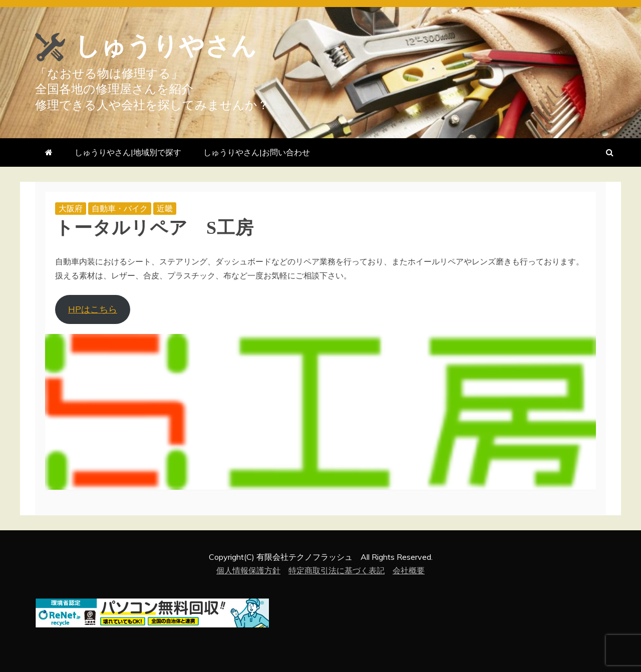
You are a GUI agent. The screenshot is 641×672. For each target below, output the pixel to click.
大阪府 (71, 208)
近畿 (165, 208)
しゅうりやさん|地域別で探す (128, 152)
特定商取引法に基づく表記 (337, 570)
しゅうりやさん (166, 46)
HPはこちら (93, 309)
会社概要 (409, 570)
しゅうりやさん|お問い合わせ (257, 152)
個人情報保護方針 (248, 570)
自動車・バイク (120, 208)
